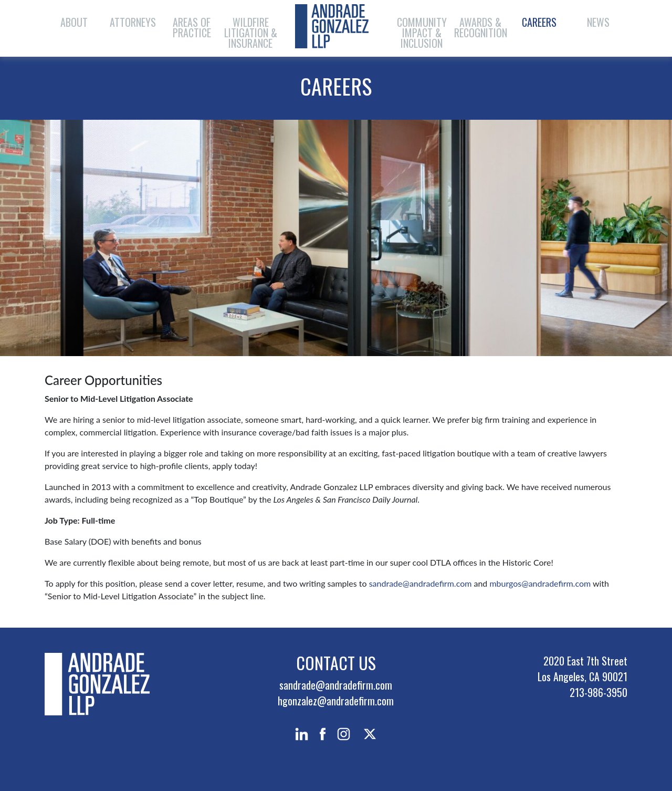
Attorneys (133, 22)
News (598, 22)
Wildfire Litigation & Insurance (251, 33)
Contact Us (336, 663)
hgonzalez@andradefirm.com (336, 701)
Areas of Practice (192, 27)
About (74, 22)
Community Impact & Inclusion (422, 33)
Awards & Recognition (481, 27)
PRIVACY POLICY (595, 716)
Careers (539, 22)
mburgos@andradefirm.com (540, 583)
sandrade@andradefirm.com (419, 583)
